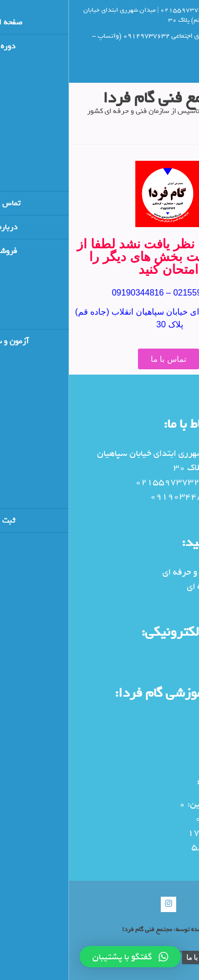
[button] (61, 957)
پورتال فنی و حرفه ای (156, 587)
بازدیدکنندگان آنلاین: (155, 804)
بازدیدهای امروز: (163, 818)
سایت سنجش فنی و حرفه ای (144, 572)
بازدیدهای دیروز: (162, 833)
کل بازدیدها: (170, 847)
